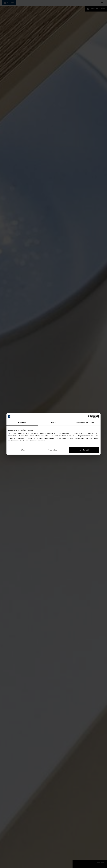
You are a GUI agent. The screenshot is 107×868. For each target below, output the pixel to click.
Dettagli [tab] (53, 422)
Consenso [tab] (22, 422)
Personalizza (54, 450)
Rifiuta (23, 450)
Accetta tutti (84, 450)
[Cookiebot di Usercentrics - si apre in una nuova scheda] (90, 416)
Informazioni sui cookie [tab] (85, 422)
